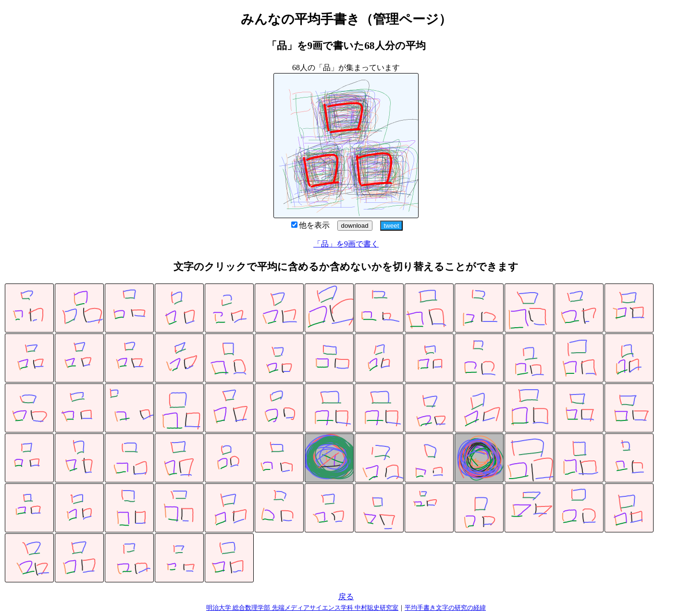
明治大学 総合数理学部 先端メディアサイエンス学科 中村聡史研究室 (302, 608)
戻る (346, 597)
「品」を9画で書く (346, 244)
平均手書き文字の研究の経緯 (445, 608)
